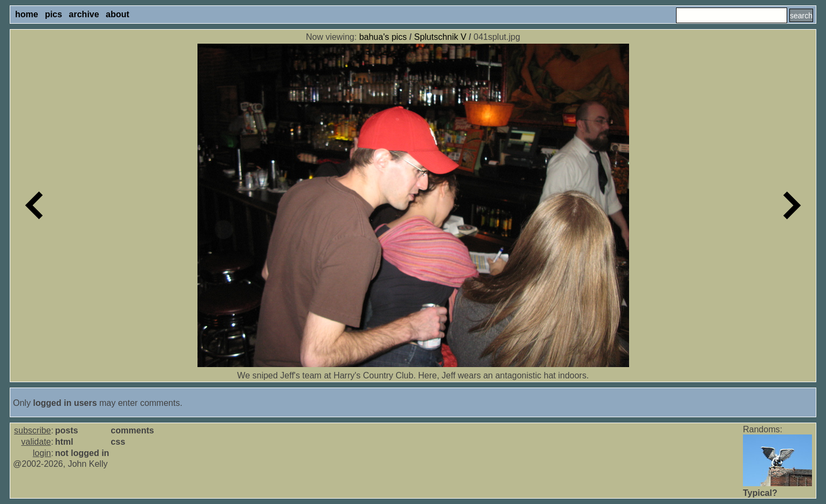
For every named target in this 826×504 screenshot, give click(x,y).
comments (132, 430)
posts (67, 430)
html (64, 442)
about (118, 14)
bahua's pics (383, 37)
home (27, 14)
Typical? (760, 493)
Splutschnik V (440, 37)
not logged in (82, 453)
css (118, 442)
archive (84, 14)
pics (53, 14)
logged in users (65, 403)
